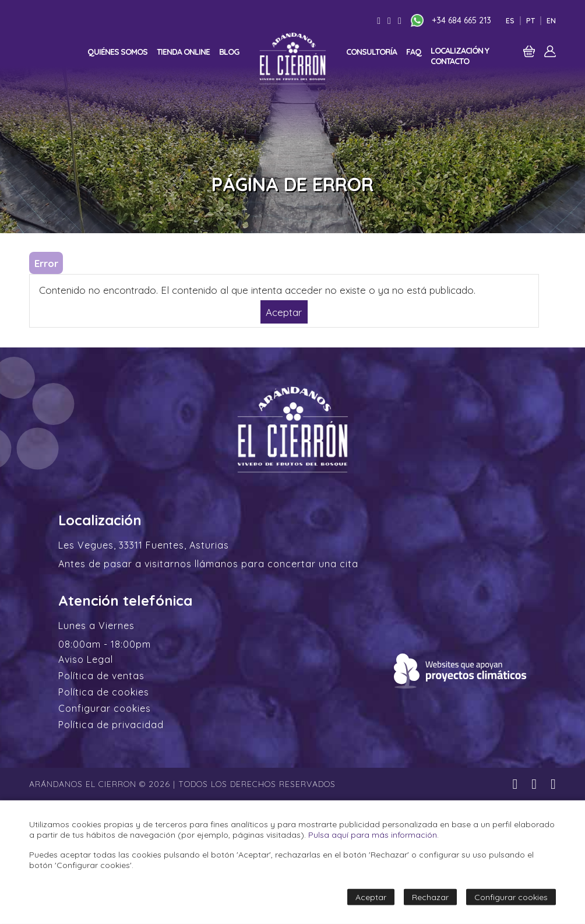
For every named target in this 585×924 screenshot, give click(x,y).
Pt (531, 21)
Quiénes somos (117, 52)
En (551, 21)
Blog (229, 52)
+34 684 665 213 (461, 20)
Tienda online (183, 52)
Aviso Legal (86, 659)
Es (510, 21)
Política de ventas (101, 676)
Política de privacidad (111, 725)
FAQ (414, 52)
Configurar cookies (105, 708)
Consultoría (371, 52)
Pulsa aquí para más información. (373, 835)
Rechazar (430, 897)
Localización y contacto (460, 56)
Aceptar (284, 312)
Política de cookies (104, 692)
